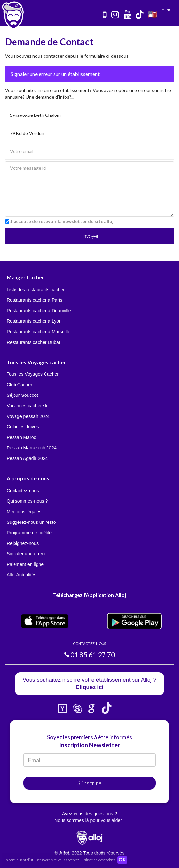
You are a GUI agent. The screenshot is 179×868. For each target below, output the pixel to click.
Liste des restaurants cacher (36, 290)
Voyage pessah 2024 (28, 416)
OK (122, 860)
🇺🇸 (153, 14)
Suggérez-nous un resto (31, 522)
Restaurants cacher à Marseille (38, 332)
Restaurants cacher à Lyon (34, 321)
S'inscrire (89, 783)
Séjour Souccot (22, 395)
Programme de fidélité (29, 533)
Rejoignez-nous (23, 543)
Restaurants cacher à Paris (34, 300)
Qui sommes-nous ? (27, 501)
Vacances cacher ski (28, 406)
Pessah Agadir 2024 (27, 458)
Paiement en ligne (25, 564)
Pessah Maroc (21, 437)
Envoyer (89, 236)
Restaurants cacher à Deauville (39, 311)
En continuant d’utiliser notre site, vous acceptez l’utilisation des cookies (59, 860)
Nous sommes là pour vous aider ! (89, 820)
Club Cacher (19, 385)
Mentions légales (24, 512)
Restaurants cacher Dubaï (33, 342)
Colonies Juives (23, 427)
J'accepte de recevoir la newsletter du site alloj (62, 221)
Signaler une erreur (26, 554)
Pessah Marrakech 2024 (32, 448)
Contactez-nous (23, 491)
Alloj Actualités (21, 575)
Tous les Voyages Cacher (33, 374)
